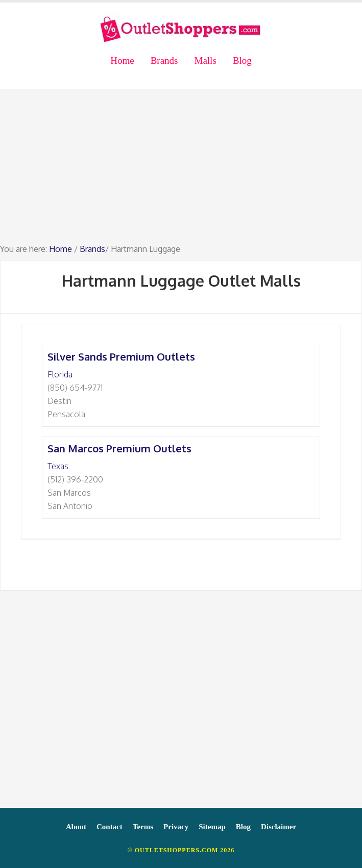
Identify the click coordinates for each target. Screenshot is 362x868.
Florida (60, 374)
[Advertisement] (181, 171)
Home (61, 249)
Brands (92, 249)
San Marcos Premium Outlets (119, 448)
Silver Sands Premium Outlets (121, 356)
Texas (58, 466)
